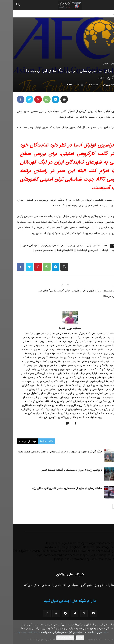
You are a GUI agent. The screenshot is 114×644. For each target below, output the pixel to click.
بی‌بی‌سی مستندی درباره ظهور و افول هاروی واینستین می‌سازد (85, 293)
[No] (109, 632)
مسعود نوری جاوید (96, 85)
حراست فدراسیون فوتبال (39, 246)
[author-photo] (57, 323)
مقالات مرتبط (33, 441)
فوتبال (92, 250)
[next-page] (102, 506)
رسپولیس (103, 250)
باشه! (67, 638)
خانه (110, 14)
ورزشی (92, 63)
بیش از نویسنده (14, 441)
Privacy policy (52, 638)
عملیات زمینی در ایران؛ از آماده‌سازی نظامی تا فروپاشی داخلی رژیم (54, 488)
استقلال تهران (80, 246)
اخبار (102, 14)
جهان (100, 63)
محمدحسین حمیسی (31, 250)
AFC (93, 246)
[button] (108, 5)
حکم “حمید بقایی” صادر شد (41, 291)
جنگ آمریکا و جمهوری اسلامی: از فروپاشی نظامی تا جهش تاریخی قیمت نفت (47, 452)
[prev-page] (108, 506)
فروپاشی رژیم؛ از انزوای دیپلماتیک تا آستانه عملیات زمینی (59, 470)
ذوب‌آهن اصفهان (16, 246)
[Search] (5, 5)
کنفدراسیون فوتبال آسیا (75, 250)
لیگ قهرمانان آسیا (52, 250)
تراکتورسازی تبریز (62, 246)
